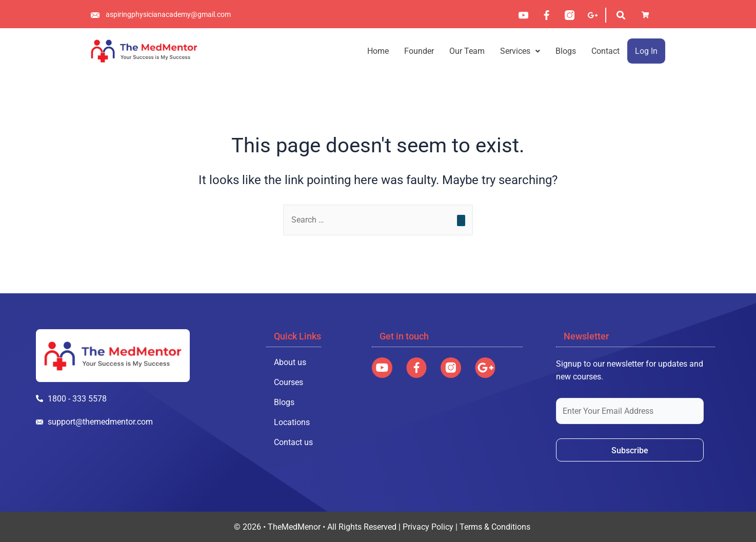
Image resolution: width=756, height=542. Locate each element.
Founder (419, 51)
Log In (646, 51)
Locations (292, 422)
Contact (605, 51)
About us (290, 362)
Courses (289, 382)
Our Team (467, 51)
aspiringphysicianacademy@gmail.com (168, 14)
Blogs (566, 51)
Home (378, 51)
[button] (520, 51)
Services (520, 51)
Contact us (293, 442)
